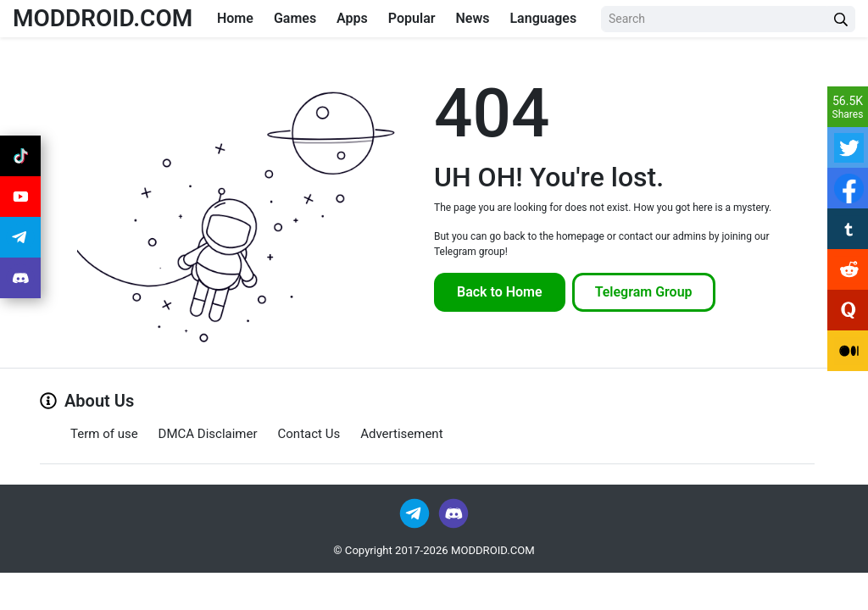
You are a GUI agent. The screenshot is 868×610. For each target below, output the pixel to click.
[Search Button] (841, 19)
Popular (412, 18)
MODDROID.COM (103, 18)
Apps (352, 18)
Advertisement (401, 434)
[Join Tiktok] (20, 156)
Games (295, 18)
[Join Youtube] (20, 197)
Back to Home (500, 292)
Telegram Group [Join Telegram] (644, 292)
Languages (543, 18)
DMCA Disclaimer (208, 434)
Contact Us (309, 434)
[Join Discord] (453, 513)
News (472, 18)
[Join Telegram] (416, 513)
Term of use (104, 434)
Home (235, 18)
